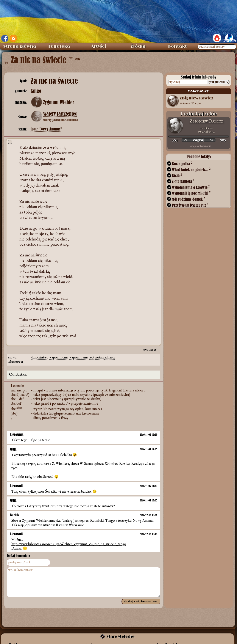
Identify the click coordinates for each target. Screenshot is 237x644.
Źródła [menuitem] (138, 46)
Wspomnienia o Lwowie (191, 187)
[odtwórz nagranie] (199, 140)
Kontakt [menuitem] (177, 46)
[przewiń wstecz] (186, 140)
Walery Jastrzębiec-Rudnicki (60, 120)
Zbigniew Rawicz (206, 121)
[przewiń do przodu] (212, 140)
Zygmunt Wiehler (59, 102)
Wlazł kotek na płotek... (191, 170)
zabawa (110, 358)
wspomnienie (59, 358)
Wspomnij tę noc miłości (191, 193)
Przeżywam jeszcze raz (190, 205)
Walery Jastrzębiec (60, 114)
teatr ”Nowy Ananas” (46, 129)
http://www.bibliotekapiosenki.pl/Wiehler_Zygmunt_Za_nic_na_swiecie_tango (69, 544)
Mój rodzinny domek (188, 199)
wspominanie (79, 358)
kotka (100, 358)
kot (92, 358)
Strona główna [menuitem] (20, 46)
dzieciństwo (40, 358)
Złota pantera (183, 181)
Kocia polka (182, 164)
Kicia (177, 175)
